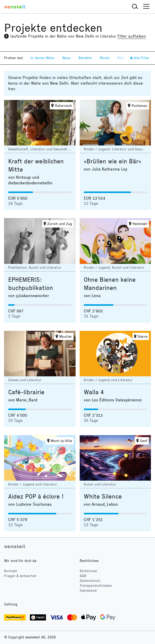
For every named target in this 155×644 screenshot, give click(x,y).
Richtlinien (88, 571)
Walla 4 (94, 392)
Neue (66, 58)
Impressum (88, 590)
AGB (83, 576)
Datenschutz (90, 581)
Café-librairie (26, 392)
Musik (105, 58)
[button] (135, 7)
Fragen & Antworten (20, 576)
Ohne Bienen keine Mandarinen (110, 284)
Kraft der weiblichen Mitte (36, 165)
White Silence (103, 496)
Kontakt (11, 571)
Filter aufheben (132, 36)
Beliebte (85, 58)
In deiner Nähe (42, 58)
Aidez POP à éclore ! (36, 496)
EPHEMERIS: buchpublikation (31, 284)
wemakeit (15, 546)
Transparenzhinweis (96, 586)
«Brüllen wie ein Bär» (112, 161)
